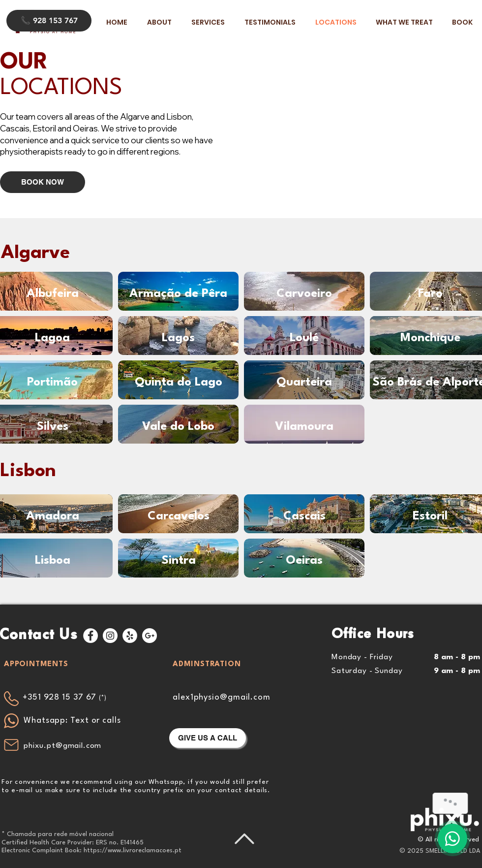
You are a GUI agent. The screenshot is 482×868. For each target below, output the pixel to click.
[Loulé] (304, 338)
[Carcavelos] (178, 516)
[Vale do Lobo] (178, 427)
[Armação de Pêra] (178, 294)
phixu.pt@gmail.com (62, 746)
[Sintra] (178, 561)
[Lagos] (178, 338)
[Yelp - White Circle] (130, 636)
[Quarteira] (304, 383)
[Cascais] (304, 516)
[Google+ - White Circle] (150, 636)
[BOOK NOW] (43, 182)
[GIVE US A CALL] (208, 738)
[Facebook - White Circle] (90, 636)
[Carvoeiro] (304, 294)
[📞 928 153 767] (49, 21)
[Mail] (11, 745)
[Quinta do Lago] (178, 383)
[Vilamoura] (304, 427)
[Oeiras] (304, 561)
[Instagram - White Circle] (110, 636)
